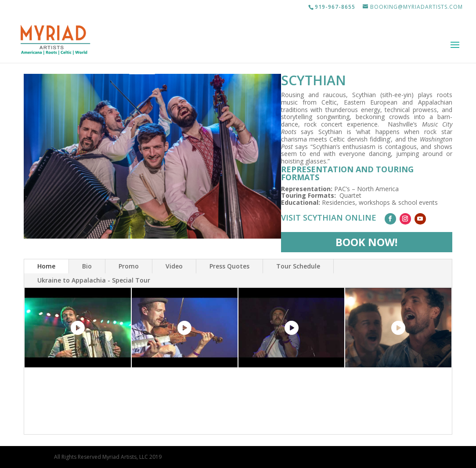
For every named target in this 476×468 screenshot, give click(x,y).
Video (174, 266)
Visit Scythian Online (329, 218)
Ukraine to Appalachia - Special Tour (94, 280)
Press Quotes (229, 266)
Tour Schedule (298, 266)
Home (46, 266)
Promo (129, 266)
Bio (87, 266)
